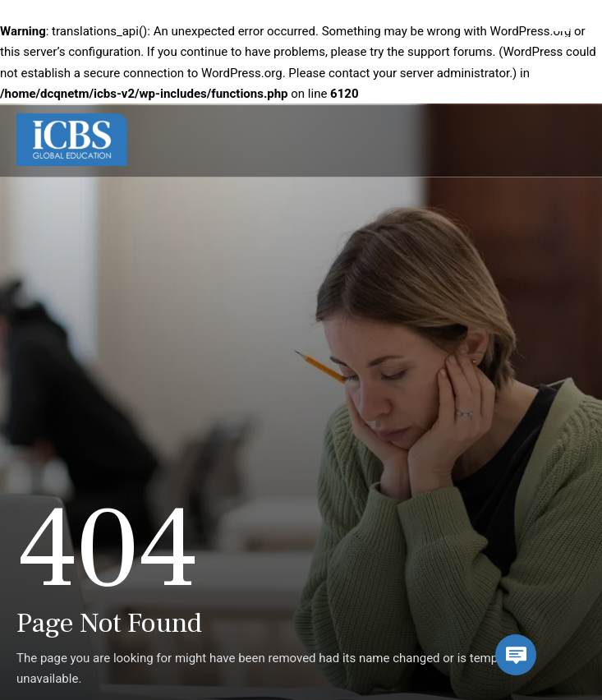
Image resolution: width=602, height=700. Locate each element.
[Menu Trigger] (559, 37)
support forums (450, 52)
